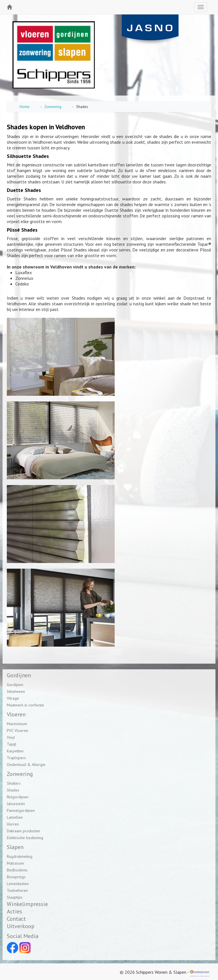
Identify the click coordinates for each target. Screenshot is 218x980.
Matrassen (15, 863)
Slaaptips (15, 897)
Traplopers (16, 758)
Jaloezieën (16, 804)
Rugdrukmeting (20, 856)
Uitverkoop (21, 926)
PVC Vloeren (17, 731)
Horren (13, 824)
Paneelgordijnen (21, 810)
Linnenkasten (18, 884)
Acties (14, 911)
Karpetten (15, 751)
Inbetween (16, 691)
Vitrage (13, 698)
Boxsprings (16, 877)
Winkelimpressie (27, 904)
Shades (13, 790)
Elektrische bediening (25, 838)
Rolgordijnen (18, 797)
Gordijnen (15, 685)
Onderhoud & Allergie (26, 765)
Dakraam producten (23, 831)
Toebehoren (17, 890)
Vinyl (11, 737)
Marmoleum (17, 724)
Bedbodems (17, 870)
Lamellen (15, 817)
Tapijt (11, 744)
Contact (16, 919)
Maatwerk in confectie (25, 705)
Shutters (14, 783)
